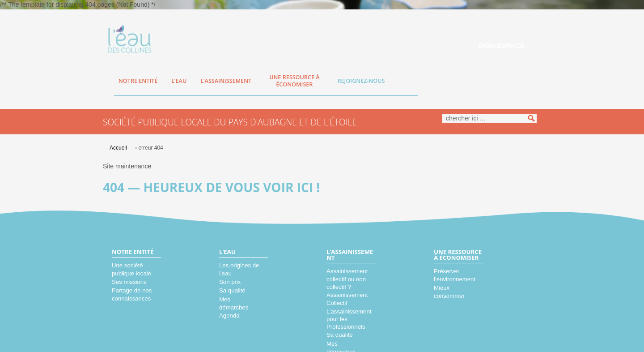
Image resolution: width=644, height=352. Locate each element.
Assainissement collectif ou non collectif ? (347, 279)
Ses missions (129, 282)
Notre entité (138, 81)
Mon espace (502, 45)
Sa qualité (232, 290)
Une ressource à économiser (294, 81)
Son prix (230, 282)
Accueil (118, 148)
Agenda (229, 316)
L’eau (179, 81)
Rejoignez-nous (361, 81)
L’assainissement (226, 81)
